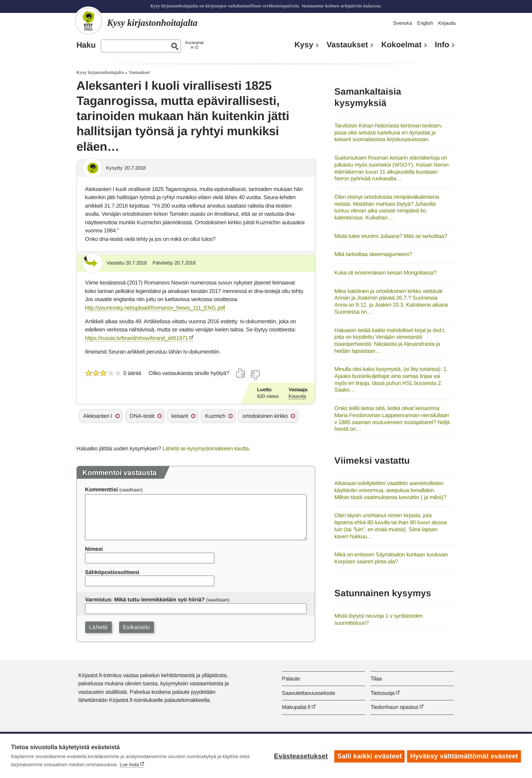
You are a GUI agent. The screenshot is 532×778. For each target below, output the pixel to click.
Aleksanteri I (98, 416)
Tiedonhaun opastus (394, 707)
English (425, 23)
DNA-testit (142, 416)
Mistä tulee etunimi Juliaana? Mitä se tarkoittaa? (391, 236)
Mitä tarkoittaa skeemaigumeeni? (373, 254)
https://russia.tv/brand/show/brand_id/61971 (137, 338)
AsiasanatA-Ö (194, 45)
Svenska (403, 23)
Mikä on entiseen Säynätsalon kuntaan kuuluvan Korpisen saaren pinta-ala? (391, 558)
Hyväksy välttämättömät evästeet (464, 756)
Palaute (291, 678)
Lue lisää (129, 765)
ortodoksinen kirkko (265, 416)
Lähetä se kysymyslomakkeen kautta (206, 448)
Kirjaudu (447, 23)
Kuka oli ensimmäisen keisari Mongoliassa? (385, 272)
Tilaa (376, 678)
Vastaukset (347, 45)
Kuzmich (215, 416)
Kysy (304, 45)
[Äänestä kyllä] (241, 373)
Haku (86, 45)
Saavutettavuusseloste (308, 693)
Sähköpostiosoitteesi (112, 572)
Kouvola (297, 396)
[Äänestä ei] (255, 375)
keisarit (180, 416)
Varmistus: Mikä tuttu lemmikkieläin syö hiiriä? (145, 599)
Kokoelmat (401, 45)
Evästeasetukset (300, 756)
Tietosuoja (383, 693)
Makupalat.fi (296, 707)
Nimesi (94, 549)
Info (442, 45)
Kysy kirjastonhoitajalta (100, 72)
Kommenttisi (101, 489)
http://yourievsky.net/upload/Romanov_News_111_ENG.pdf (155, 308)
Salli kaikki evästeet (369, 756)
